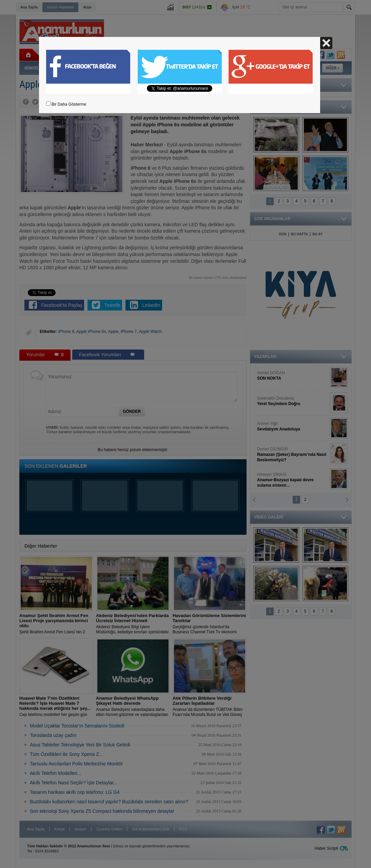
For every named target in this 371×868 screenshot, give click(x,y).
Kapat (326, 43)
